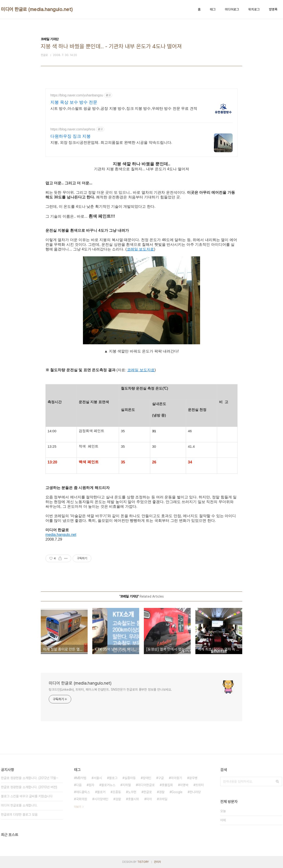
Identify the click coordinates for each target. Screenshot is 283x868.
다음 (79, 785)
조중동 (117, 792)
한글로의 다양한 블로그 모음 (19, 815)
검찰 (118, 799)
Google (177, 792)
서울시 (98, 778)
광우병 (193, 778)
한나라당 (195, 792)
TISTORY (143, 862)
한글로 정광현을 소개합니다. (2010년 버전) (29, 787)
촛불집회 (167, 785)
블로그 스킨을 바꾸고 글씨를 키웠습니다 (27, 796)
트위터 (200, 785)
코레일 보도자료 (140, 249)
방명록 (273, 9)
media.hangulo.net (61, 535)
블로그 (113, 778)
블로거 (101, 792)
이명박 (184, 785)
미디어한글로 (146, 785)
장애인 (147, 778)
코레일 (163, 799)
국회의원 (82, 799)
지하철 (127, 785)
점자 (91, 785)
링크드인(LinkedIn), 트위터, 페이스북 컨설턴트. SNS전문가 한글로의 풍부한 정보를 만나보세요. (110, 690)
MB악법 (81, 778)
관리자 (157, 862)
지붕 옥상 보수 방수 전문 (74, 102)
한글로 (148, 792)
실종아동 (130, 778)
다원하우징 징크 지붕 (71, 136)
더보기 (78, 807)
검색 (277, 781)
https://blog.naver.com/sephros (73, 129)
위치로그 (254, 9)
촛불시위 (134, 799)
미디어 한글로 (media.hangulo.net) (37, 9)
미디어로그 (232, 9)
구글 (161, 778)
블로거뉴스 (108, 785)
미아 (149, 799)
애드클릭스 (83, 792)
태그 (213, 9)
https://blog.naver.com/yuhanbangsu (77, 95)
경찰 (162, 792)
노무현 (132, 792)
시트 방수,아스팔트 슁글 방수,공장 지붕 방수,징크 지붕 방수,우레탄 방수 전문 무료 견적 (124, 108)
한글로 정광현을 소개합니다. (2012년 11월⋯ (30, 778)
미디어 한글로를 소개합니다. (19, 805)
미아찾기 (176, 778)
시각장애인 (101, 799)
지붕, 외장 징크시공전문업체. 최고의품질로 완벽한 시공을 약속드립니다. (111, 142)
